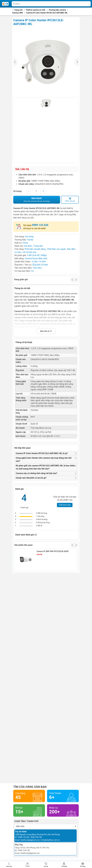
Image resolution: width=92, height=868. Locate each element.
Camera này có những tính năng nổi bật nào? (36, 473)
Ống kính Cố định (40, 265)
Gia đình (28, 246)
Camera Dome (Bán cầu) (36, 258)
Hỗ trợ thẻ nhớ (29, 252)
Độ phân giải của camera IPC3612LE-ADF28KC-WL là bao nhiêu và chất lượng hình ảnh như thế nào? (45, 467)
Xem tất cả (46, 331)
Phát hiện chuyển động (35, 249)
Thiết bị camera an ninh (36, 10)
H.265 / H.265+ (39, 262)
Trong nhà (38, 246)
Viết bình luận (65, 505)
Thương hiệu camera (57, 10)
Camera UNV (18, 13)
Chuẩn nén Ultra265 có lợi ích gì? (31, 478)
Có (32, 271)
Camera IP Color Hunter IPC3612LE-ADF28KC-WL (47, 13)
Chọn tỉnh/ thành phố (26, 821)
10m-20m (37, 268)
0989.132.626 (40, 225)
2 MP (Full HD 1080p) (37, 255)
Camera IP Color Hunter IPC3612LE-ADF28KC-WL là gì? (42, 453)
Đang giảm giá (21, 279)
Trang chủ (18, 10)
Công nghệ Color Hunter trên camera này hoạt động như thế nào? (44, 459)
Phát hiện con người (57, 249)
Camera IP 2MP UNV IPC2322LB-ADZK (53, 551)
